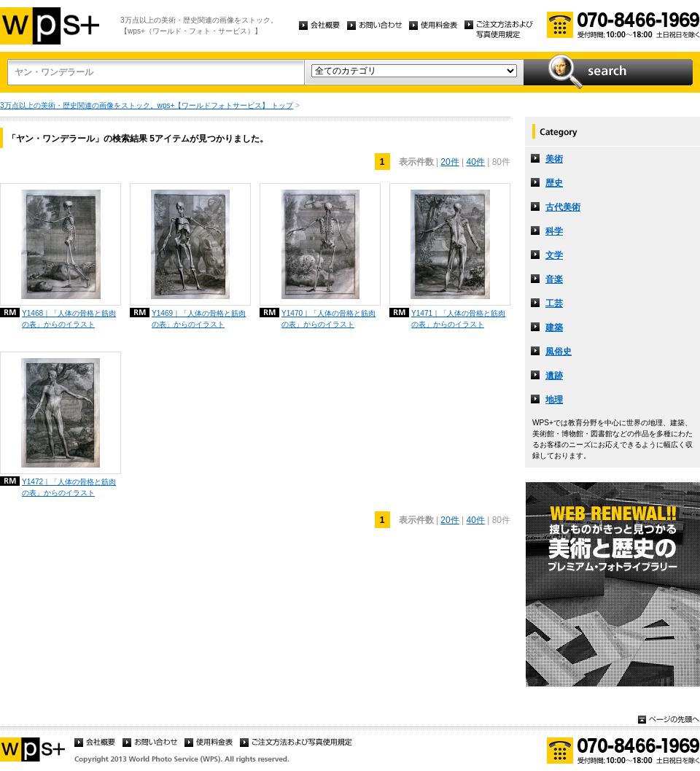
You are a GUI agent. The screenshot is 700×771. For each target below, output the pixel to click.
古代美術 (563, 207)
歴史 (554, 183)
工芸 (554, 303)
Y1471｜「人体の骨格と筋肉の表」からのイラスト (458, 319)
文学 (554, 255)
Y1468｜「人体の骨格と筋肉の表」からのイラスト (69, 319)
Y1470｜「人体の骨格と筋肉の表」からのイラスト (328, 319)
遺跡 (554, 376)
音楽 (554, 279)
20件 (450, 162)
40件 (476, 162)
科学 (554, 231)
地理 (554, 400)
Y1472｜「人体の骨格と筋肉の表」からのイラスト (69, 487)
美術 (554, 159)
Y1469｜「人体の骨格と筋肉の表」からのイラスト (199, 319)
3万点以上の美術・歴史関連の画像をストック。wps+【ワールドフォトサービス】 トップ (147, 105)
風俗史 (559, 352)
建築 (554, 328)
